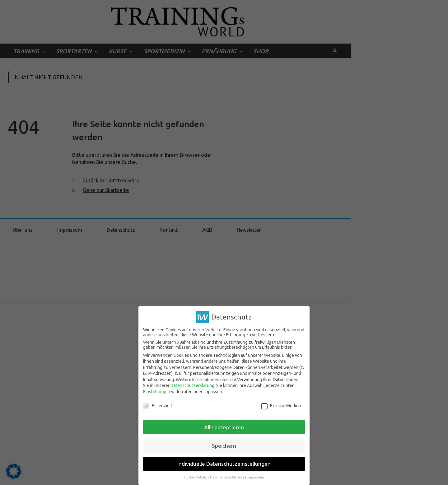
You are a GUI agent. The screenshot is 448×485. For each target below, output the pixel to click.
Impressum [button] (256, 477)
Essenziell (158, 406)
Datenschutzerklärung (192, 385)
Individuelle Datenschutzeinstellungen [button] (224, 464)
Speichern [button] (224, 446)
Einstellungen (157, 392)
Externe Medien (281, 406)
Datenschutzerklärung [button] (227, 477)
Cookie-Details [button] (196, 477)
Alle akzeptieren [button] (224, 427)
